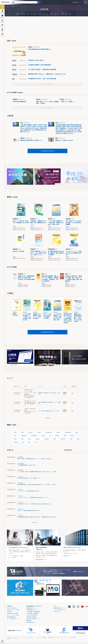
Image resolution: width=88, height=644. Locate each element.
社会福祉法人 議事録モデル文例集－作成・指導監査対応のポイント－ (38, 223)
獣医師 (15, 439)
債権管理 (62, 14)
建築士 (44, 436)
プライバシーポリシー (16, 637)
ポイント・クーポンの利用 (13, 615)
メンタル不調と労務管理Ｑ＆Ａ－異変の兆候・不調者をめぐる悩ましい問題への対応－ (56, 223)
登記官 (71, 439)
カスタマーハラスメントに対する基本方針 (68, 637)
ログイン (80, 2)
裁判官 (55, 439)
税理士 (22, 432)
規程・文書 (46, 14)
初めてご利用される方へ (12, 608)
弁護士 (15, 432)
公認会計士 (31, 432)
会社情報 (9, 639)
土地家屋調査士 (68, 432)
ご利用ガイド (10, 606)
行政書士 (58, 432)
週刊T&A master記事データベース (34, 619)
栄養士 (22, 439)
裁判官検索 (29, 620)
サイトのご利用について (12, 619)
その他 (70, 14)
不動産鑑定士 (24, 436)
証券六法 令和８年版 (18, 251)
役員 (28, 14)
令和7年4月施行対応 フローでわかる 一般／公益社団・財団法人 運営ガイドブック (38, 253)
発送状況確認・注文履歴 (12, 613)
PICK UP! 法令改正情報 (32, 615)
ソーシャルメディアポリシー (28, 637)
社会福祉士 (38, 439)
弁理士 (15, 436)
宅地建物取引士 (34, 436)
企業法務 (17, 14)
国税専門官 (63, 439)
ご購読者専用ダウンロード (32, 610)
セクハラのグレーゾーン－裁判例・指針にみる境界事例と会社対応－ (74, 253)
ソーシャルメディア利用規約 (41, 637)
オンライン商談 (12, 558)
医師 (50, 436)
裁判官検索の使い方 (31, 622)
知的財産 (51, 14)
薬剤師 (65, 436)
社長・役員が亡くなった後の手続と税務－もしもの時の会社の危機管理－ (74, 223)
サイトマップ (15, 639)
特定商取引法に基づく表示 (53, 637)
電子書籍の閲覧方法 (11, 617)
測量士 (77, 432)
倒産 (66, 14)
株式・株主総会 (34, 14)
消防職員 (16, 442)
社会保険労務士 (49, 432)
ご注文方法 (9, 612)
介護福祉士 (47, 439)
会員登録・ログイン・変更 (13, 610)
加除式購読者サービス (31, 608)
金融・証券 (57, 14)
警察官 (78, 439)
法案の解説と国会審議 (31, 617)
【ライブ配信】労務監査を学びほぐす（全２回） (49, 411)
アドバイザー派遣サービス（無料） (16, 556)
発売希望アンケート (68, 556)
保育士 (30, 439)
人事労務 (40, 14)
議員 (29, 442)
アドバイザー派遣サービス (60, 610)
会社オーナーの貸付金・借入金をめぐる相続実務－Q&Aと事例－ (21, 223)
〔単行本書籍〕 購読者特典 (32, 613)
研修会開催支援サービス (41, 560)
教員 (23, 442)
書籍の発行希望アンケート (60, 608)
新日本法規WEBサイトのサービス (34, 606)
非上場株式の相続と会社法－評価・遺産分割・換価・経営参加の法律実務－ (56, 253)
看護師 (72, 436)
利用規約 (9, 637)
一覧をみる (47, 418)
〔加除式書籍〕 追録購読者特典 (33, 612)
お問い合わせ (57, 612)
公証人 (36, 442)
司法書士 (39, 432)
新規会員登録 (75, 2)
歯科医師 (57, 436)
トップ (8, 6)
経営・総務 (24, 14)
